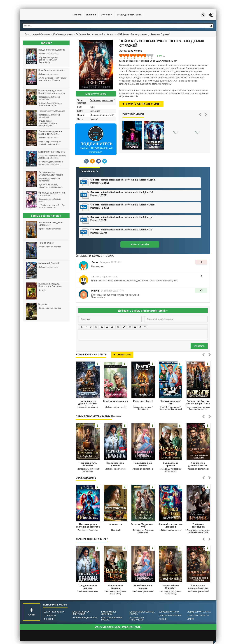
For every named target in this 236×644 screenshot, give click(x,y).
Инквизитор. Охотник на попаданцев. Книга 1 (198, 403)
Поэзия (163, 619)
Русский (94, 119)
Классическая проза (198, 615)
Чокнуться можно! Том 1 (171, 402)
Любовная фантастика (102, 100)
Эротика (82, 103)
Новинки (91, 15)
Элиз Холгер (108, 34)
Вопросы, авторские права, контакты (118, 627)
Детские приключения (170, 615)
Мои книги (106, 15)
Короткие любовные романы (112, 619)
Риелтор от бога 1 (143, 401)
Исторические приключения (137, 619)
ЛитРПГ (191, 619)
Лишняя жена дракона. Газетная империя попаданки (198, 465)
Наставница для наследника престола (88, 526)
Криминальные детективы (109, 613)
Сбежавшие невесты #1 (102, 115)
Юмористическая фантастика (81, 613)
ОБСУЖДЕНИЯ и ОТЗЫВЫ (129, 15)
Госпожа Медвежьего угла (143, 526)
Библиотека (43, 15)
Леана (95, 262)
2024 (92, 107)
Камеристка (115, 524)
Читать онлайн (140, 244)
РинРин (95, 291)
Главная (77, 15)
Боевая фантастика (54, 612)
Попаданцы (50, 615)
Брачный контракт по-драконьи (171, 526)
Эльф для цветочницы (116, 401)
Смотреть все (122, 355)
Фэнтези (48, 619)
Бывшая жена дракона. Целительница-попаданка (171, 465)
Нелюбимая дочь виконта (143, 464)
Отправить (199, 346)
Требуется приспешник (198, 526)
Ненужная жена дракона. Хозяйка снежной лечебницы (88, 403)
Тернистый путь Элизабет (88, 464)
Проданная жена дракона (115, 464)
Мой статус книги (96, 94)
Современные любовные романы (142, 613)
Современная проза (169, 612)
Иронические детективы (85, 618)
